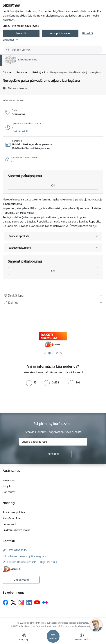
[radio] (31, 382)
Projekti (7, 486)
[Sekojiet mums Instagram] (21, 602)
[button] (20, 131)
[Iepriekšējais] (5, 340)
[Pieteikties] (53, 454)
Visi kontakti (21, 580)
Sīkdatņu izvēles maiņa (17, 530)
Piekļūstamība (11, 518)
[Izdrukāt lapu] (53, 295)
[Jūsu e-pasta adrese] (53, 442)
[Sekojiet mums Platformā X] (13, 602)
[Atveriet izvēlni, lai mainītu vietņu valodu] (24, 638)
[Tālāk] (101, 340)
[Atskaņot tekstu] (17, 88)
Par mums (9, 492)
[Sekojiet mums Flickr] (45, 602)
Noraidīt (21, 33)
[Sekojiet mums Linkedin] (29, 602)
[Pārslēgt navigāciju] (53, 636)
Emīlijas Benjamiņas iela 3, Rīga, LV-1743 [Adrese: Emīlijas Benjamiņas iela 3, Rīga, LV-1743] (32, 562)
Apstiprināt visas (60, 33)
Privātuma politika (14, 512)
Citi (53, 185)
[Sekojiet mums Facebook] (6, 602)
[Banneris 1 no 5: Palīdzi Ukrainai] (53, 340)
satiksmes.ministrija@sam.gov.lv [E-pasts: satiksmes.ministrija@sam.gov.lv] (27, 556)
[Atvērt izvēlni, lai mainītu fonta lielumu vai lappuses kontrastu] (82, 638)
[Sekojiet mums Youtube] (37, 602)
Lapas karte (10, 524)
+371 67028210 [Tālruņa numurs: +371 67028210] (17, 550)
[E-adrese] (10, 569)
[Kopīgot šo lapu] (53, 303)
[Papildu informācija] (21, 569)
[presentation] (31, 400)
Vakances (9, 480)
